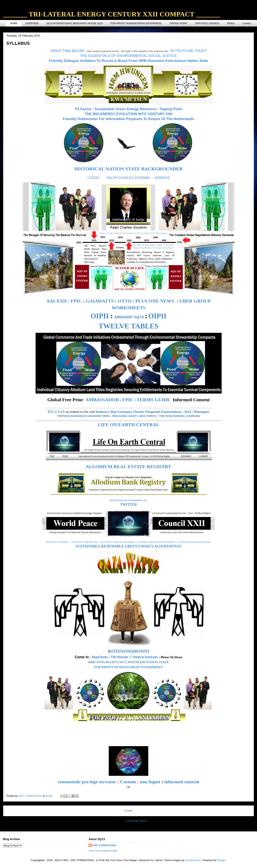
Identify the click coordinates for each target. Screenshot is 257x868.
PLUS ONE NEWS (155, 301)
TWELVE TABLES (128, 326)
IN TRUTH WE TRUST (188, 51)
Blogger (221, 860)
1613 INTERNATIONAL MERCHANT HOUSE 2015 (74, 23)
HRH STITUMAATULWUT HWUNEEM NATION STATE (128, 662)
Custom (128, 782)
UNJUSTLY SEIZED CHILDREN (117, 542)
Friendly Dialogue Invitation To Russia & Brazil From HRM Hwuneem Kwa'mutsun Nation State (128, 61)
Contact (247, 23)
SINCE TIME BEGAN (68, 51)
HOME (14, 23)
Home (128, 811)
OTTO (125, 301)
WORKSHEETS (128, 308)
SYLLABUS (18, 43)
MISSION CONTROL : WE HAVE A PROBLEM (72, 542)
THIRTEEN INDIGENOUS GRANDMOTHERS (83, 416)
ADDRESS (162, 178)
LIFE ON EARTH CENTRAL (128, 425)
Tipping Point (171, 109)
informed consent (182, 782)
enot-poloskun (193, 860)
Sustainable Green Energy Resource (125, 109)
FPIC (76, 301)
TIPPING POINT (178, 23)
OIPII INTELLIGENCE (207, 23)
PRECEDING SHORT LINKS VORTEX (134, 416)
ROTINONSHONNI (128, 651)
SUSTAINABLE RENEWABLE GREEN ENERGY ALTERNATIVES (128, 546)
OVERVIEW (32, 23)
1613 (188, 412)
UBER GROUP (195, 301)
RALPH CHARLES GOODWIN (128, 178)
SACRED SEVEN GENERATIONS (156, 542)
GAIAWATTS (100, 301)
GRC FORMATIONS (104, 845)
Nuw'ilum (100, 657)
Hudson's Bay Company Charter (120, 412)
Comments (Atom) (136, 821)
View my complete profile (103, 851)
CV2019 (93, 178)
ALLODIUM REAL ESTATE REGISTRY (128, 467)
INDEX (231, 23)
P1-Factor (83, 109)
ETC (51, 412)
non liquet (150, 782)
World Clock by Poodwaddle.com (129, 500)
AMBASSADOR (102, 400)
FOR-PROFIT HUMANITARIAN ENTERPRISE (136, 23)
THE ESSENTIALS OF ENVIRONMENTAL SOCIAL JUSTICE (128, 56)
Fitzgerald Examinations (163, 412)
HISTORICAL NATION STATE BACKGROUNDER (128, 169)
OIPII (100, 316)
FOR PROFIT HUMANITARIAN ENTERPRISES (128, 667)
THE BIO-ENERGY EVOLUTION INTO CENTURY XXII (128, 114)
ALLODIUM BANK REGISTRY (194, 542)
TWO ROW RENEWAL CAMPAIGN (180, 416)
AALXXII (57, 301)
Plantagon (202, 412)
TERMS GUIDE (153, 400)
